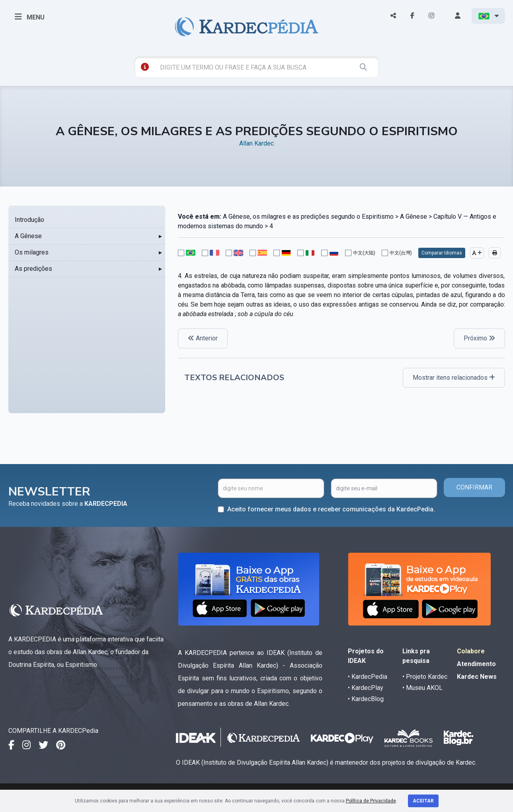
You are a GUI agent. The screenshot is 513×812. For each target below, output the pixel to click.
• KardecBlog (366, 699)
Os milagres (32, 252)
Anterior (203, 338)
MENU (30, 17)
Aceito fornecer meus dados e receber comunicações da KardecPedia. (331, 509)
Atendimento (476, 664)
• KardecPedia (368, 677)
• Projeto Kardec (425, 677)
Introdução (29, 220)
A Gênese (28, 236)
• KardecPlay (366, 688)
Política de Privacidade (371, 801)
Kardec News (477, 677)
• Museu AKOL (422, 688)
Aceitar (423, 801)
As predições (33, 269)
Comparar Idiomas (442, 253)
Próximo (479, 338)
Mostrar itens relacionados (454, 378)
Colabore (471, 651)
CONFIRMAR (474, 487)
